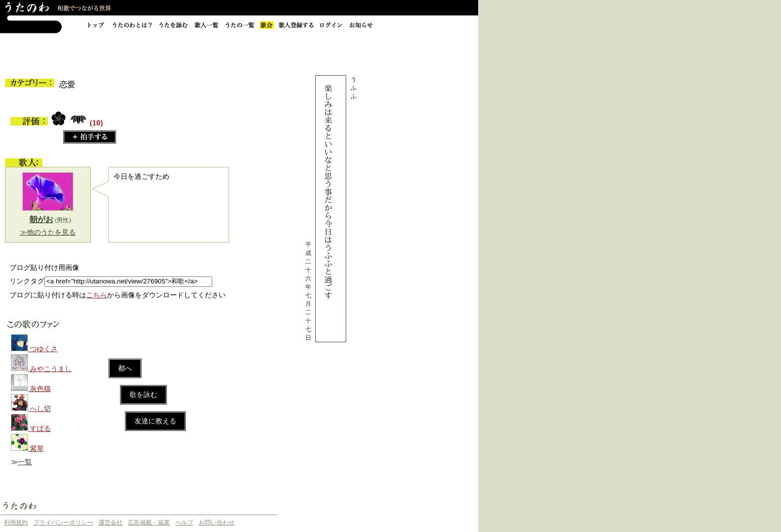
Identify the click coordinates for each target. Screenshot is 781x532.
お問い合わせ (217, 523)
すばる (40, 429)
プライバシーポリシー (63, 523)
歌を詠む (143, 395)
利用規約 (16, 523)
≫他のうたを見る (48, 232)
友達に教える (155, 421)
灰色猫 (40, 389)
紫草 (37, 449)
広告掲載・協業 (149, 523)
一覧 (25, 462)
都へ (125, 368)
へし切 (40, 409)
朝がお (41, 219)
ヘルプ (184, 523)
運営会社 (111, 523)
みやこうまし (51, 369)
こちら (97, 295)
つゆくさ (44, 349)
